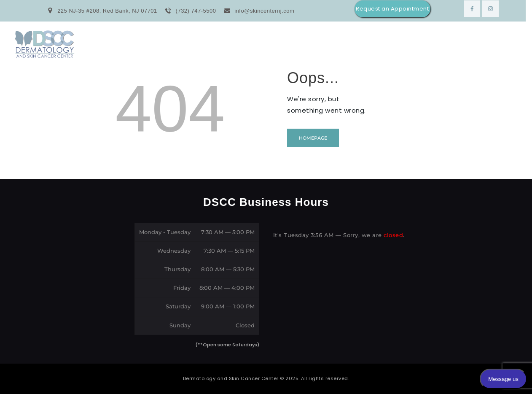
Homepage (313, 138)
